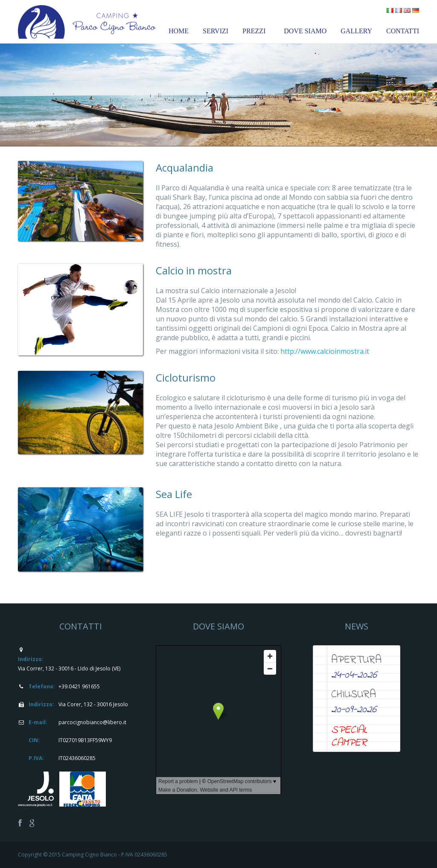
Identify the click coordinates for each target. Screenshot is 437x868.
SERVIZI (216, 31)
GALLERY (356, 31)
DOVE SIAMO (305, 31)
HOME (179, 31)
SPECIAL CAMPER (349, 737)
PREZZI (254, 31)
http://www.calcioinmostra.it (325, 351)
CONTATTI (403, 31)
